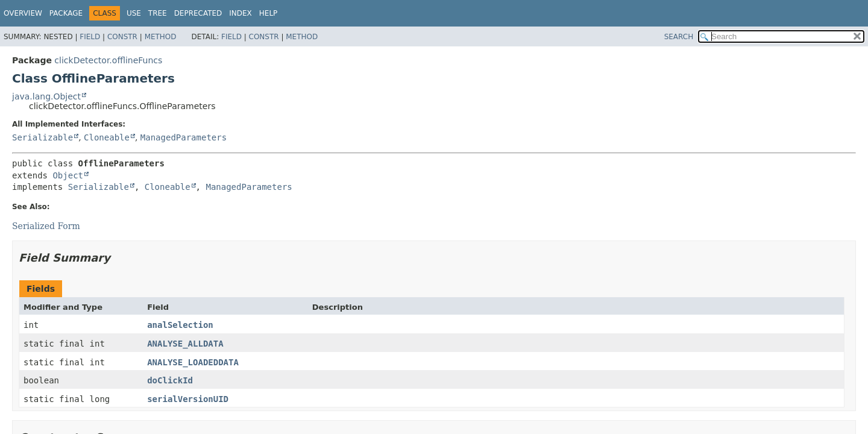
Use (134, 13)
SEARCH (679, 37)
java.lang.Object (46, 96)
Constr (122, 37)
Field (90, 37)
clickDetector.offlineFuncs (108, 60)
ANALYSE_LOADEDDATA (193, 362)
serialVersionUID (188, 399)
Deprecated (198, 13)
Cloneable (107, 137)
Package (66, 13)
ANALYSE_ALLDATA (185, 344)
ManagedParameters (184, 137)
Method (161, 37)
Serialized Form (46, 226)
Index (241, 13)
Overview (23, 13)
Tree (158, 13)
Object (68, 175)
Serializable (42, 137)
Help (269, 13)
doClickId (170, 380)
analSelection (180, 325)
